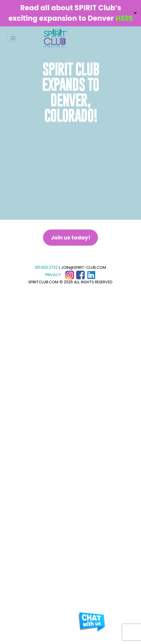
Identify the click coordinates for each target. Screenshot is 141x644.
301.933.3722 (46, 267)
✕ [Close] (135, 13)
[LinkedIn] (91, 275)
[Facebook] (80, 275)
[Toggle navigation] (13, 38)
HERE (124, 18)
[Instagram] (70, 275)
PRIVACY (53, 275)
